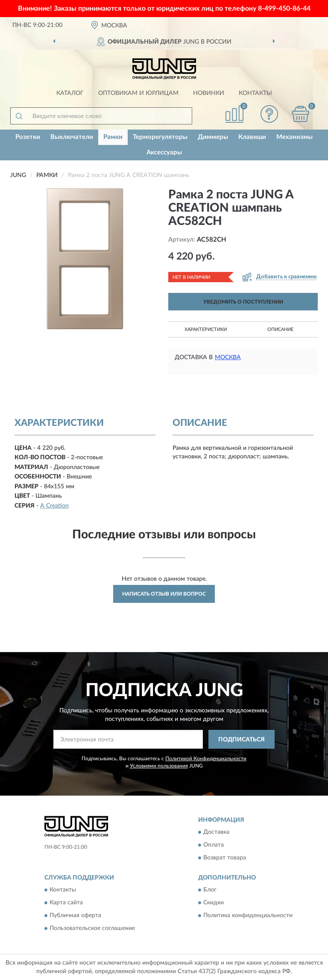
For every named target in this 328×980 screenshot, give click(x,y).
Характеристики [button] (206, 329)
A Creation (54, 506)
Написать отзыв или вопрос (164, 594)
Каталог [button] (70, 93)
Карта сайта (66, 903)
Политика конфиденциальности (248, 916)
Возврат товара (225, 858)
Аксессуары (164, 152)
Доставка (216, 832)
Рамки (113, 137)
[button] (269, 114)
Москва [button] (228, 357)
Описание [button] (280, 329)
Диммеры (213, 137)
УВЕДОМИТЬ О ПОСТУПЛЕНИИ (243, 302)
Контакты (255, 93)
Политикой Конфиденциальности (206, 759)
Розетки (28, 137)
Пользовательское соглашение (92, 929)
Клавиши (252, 137)
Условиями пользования (159, 766)
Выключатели (72, 137)
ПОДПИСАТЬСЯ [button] (242, 740)
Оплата (214, 845)
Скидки (214, 903)
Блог (210, 890)
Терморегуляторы (160, 137)
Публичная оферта (75, 916)
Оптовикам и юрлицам (138, 93)
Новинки (209, 93)
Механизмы (294, 137)
